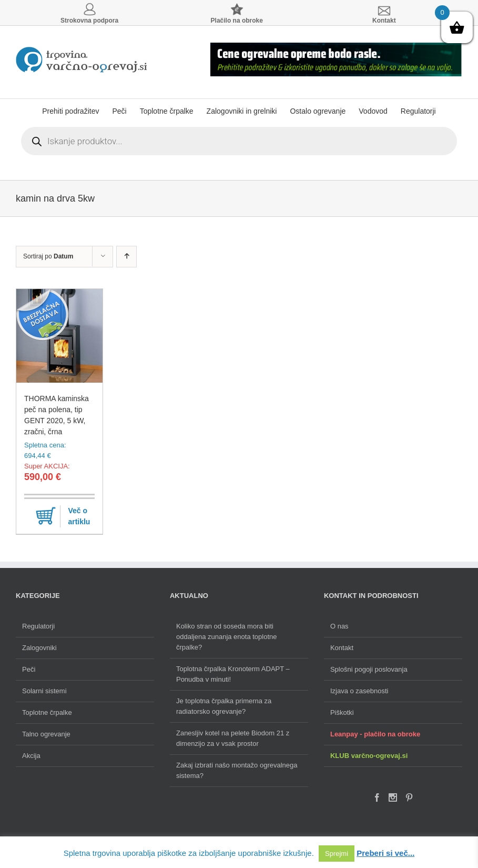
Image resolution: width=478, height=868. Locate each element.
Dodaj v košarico (46, 516)
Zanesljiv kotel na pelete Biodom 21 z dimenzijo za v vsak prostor (233, 738)
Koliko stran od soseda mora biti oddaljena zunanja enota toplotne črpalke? (227, 637)
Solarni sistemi (44, 691)
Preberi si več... (385, 853)
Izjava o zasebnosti (359, 691)
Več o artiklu (79, 516)
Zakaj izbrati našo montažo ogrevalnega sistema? (237, 770)
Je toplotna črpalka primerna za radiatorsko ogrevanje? (224, 706)
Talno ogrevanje (46, 734)
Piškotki (342, 712)
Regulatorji (38, 626)
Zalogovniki (39, 648)
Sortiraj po (48, 256)
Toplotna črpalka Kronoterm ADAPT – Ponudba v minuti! (233, 674)
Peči (29, 669)
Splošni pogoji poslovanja (369, 669)
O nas (339, 626)
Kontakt (342, 648)
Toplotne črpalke (47, 712)
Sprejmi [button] (337, 854)
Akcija (31, 756)
